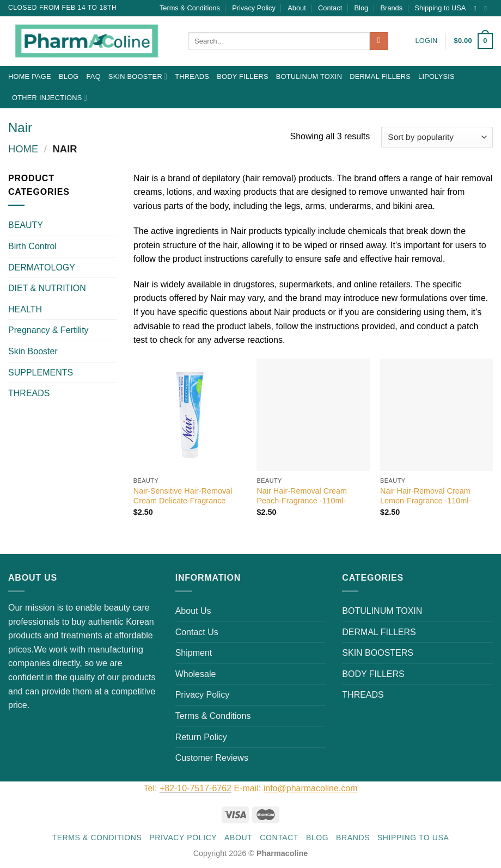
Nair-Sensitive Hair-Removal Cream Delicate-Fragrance (183, 496)
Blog (362, 8)
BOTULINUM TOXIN (309, 76)
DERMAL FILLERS (380, 76)
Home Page (30, 76)
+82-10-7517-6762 (195, 788)
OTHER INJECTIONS (50, 98)
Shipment (194, 653)
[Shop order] (437, 137)
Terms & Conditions (190, 8)
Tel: (152, 788)
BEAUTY (26, 225)
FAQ (93, 76)
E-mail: (295, 788)
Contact (330, 8)
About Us (193, 611)
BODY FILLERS (243, 76)
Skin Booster (138, 76)
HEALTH (25, 309)
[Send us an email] (487, 8)
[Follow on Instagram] (477, 8)
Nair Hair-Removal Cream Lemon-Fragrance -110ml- (426, 496)
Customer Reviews (212, 758)
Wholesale (196, 674)
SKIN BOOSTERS (378, 653)
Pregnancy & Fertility (48, 330)
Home (23, 149)
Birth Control (32, 246)
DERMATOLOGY (42, 267)
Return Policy (201, 737)
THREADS (192, 76)
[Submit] (379, 41)
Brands (392, 8)
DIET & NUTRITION (47, 288)
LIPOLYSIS (436, 76)
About (297, 8)
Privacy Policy (254, 8)
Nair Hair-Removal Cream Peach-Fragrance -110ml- (302, 496)
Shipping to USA (441, 8)
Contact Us (197, 632)
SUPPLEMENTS (41, 373)
